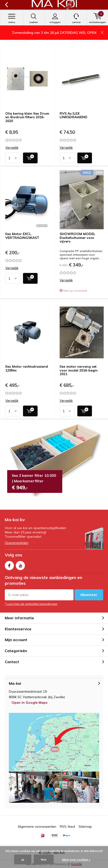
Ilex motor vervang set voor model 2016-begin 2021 (79, 370)
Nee (44, 859)
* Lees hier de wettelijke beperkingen (31, 604)
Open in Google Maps (29, 703)
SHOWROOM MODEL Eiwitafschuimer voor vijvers (77, 238)
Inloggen (55, 18)
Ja (23, 859)
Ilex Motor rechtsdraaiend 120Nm (27, 368)
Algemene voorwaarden (37, 827)
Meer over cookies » (76, 859)
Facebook (9, 564)
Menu (12, 18)
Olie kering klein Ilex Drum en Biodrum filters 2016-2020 (27, 117)
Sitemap (85, 827)
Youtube (20, 564)
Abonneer (89, 595)
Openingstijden (17, 543)
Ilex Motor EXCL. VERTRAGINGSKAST (22, 236)
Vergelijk (12, 148)
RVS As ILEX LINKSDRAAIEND (74, 115)
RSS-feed (67, 827)
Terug (6, 5)
